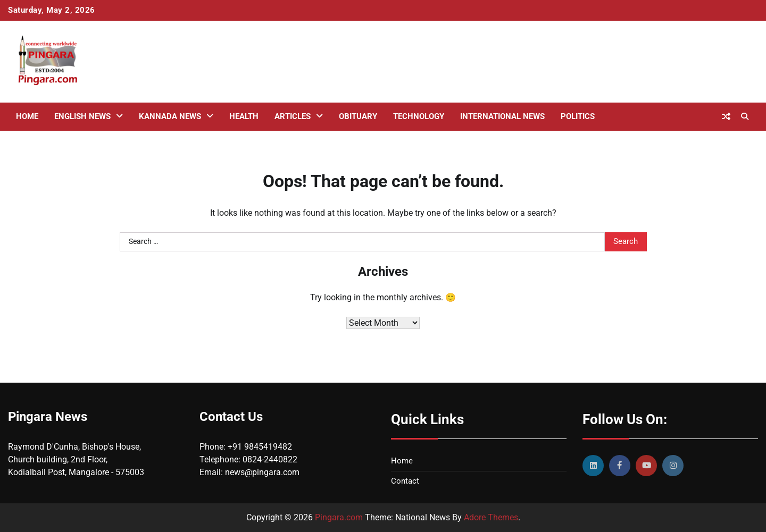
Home (27, 116)
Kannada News (170, 116)
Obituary (358, 116)
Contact (405, 481)
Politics (578, 116)
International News (502, 116)
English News (82, 116)
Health (244, 116)
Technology (419, 116)
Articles (293, 116)
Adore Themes (491, 517)
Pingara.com (339, 517)
